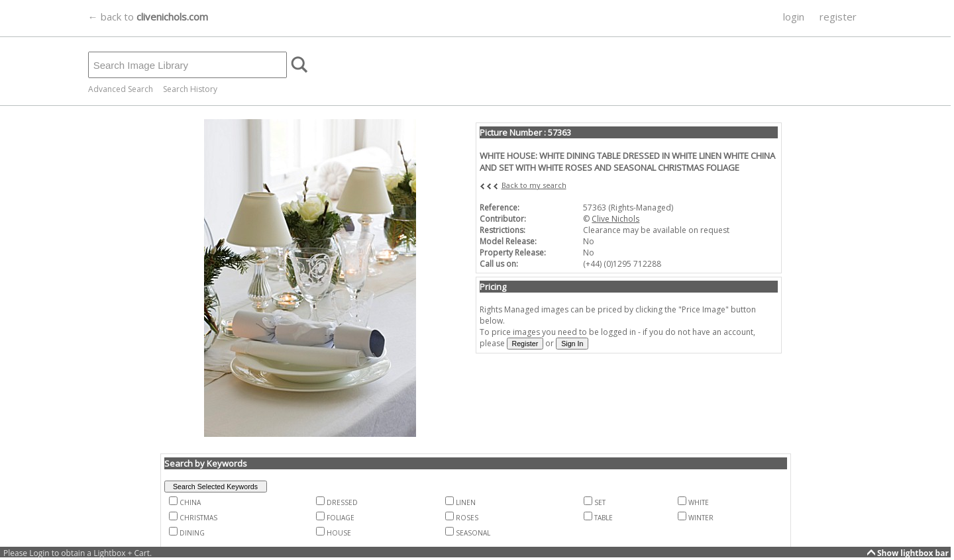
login (794, 17)
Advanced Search (121, 89)
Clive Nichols (615, 219)
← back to (148, 17)
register (838, 17)
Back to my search (534, 185)
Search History (190, 89)
